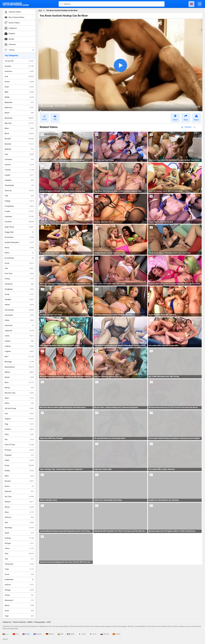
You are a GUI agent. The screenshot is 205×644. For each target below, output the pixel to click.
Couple (19, 211)
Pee (19, 440)
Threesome (19, 564)
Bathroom (19, 108)
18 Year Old (19, 61)
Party (19, 434)
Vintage (19, 590)
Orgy (19, 424)
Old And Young (19, 408)
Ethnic (19, 253)
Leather (19, 341)
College (19, 201)
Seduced (19, 491)
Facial (19, 263)
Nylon (19, 398)
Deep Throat (19, 227)
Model (19, 377)
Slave (19, 512)
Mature (19, 372)
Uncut (19, 574)
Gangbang (19, 289)
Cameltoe (19, 159)
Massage (19, 362)
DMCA (30, 622)
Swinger (19, 543)
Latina (19, 336)
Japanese (19, 331)
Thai (19, 559)
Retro (19, 476)
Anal (19, 76)
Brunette (19, 144)
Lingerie (19, 351)
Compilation (19, 206)
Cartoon (19, 165)
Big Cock (19, 123)
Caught (19, 175)
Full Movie (19, 284)
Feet (19, 268)
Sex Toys (19, 497)
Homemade (19, 310)
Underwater (19, 580)
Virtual (19, 595)
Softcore (19, 517)
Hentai (19, 305)
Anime (19, 82)
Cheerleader (19, 185)
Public (19, 460)
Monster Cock (19, 393)
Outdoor (19, 429)
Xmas (19, 611)
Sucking (19, 538)
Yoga (19, 616)
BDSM (19, 97)
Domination (19, 237)
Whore (19, 605)
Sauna (19, 486)
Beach (19, 113)
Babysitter (19, 102)
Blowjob (19, 139)
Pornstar (19, 450)
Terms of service (19, 622)
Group (19, 294)
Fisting (19, 279)
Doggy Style (19, 232)
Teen (19, 554)
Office (19, 403)
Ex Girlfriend (19, 258)
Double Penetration (19, 242)
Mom (19, 382)
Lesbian (19, 346)
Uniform (19, 585)
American (19, 71)
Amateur (19, 66)
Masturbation (19, 367)
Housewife (19, 315)
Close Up (19, 191)
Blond (19, 134)
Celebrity (19, 180)
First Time (19, 274)
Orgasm (19, 419)
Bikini (19, 128)
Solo (19, 523)
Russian (19, 481)
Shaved (19, 502)
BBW (19, 92)
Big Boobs (19, 118)
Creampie (19, 217)
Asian (19, 87)
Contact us (7, 622)
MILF (19, 357)
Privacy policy (40, 622)
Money (19, 388)
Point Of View (19, 445)
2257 (49, 622)
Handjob (19, 300)
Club (19, 196)
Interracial (19, 325)
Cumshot (19, 222)
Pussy (19, 465)
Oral (19, 414)
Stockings (19, 528)
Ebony (19, 248)
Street (19, 533)
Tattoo (19, 548)
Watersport (19, 600)
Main (40, 10)
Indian (19, 320)
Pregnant (19, 455)
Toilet (19, 569)
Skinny (19, 507)
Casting (19, 170)
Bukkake (19, 149)
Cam (19, 154)
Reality (19, 471)
